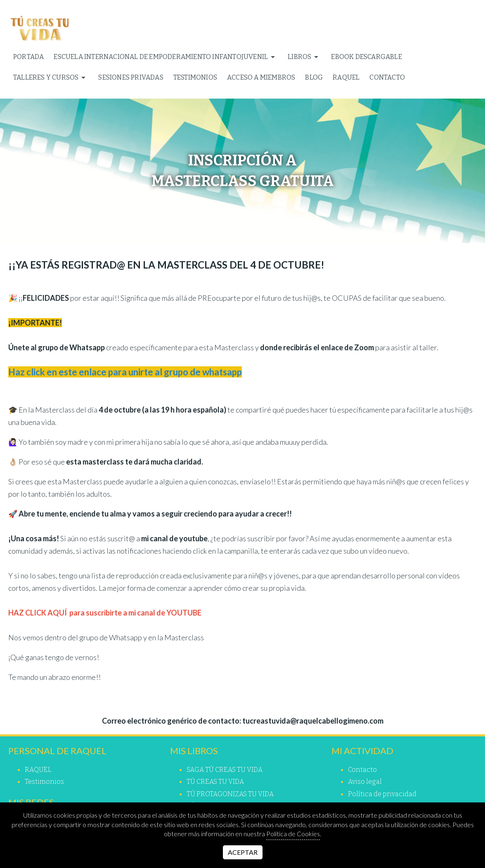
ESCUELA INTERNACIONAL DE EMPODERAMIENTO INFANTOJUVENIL (166, 57)
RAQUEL (346, 77)
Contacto (387, 77)
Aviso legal (365, 782)
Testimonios (195, 77)
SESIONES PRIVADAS (131, 77)
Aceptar (243, 852)
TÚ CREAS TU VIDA (215, 782)
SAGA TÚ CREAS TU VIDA (225, 770)
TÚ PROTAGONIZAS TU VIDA (230, 794)
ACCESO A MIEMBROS (261, 77)
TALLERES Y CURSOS (51, 78)
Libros (304, 57)
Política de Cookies (293, 834)
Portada (28, 57)
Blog (314, 77)
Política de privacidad (382, 794)
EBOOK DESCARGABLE (366, 57)
